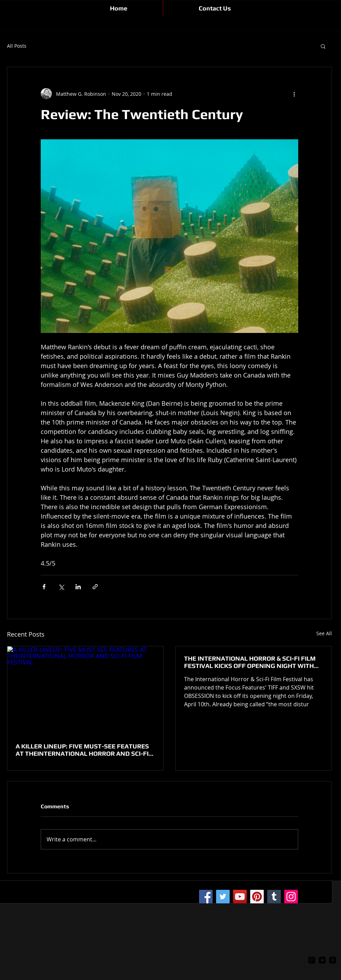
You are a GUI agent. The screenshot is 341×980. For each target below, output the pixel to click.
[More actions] (294, 94)
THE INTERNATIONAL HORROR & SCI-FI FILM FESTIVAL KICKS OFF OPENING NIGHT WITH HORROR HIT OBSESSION (250, 662)
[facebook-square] (333, 960)
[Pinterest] (257, 897)
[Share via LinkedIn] (78, 587)
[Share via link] (95, 587)
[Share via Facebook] (44, 587)
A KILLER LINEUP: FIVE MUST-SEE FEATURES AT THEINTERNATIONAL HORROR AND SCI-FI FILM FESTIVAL (82, 750)
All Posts (17, 46)
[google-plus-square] (312, 960)
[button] (323, 46)
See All (324, 633)
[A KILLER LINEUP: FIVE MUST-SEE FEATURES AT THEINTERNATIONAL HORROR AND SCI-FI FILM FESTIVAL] (85, 690)
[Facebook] (206, 897)
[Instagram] (291, 897)
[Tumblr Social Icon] (274, 897)
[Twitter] (223, 897)
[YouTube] (240, 897)
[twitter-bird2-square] (322, 960)
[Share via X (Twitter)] (61, 587)
